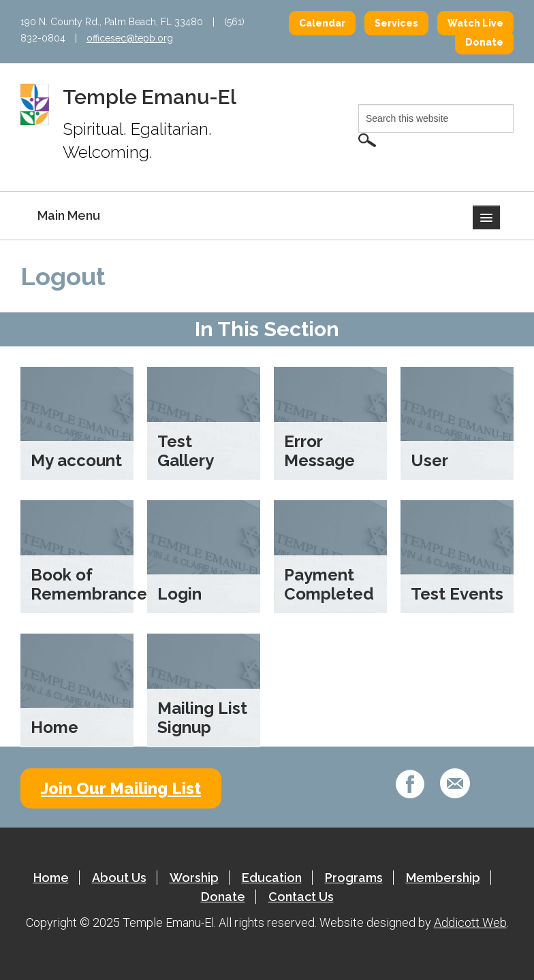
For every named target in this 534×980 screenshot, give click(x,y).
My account (76, 460)
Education (272, 878)
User (429, 460)
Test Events (457, 594)
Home (54, 727)
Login (179, 594)
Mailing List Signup (202, 718)
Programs (354, 878)
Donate (484, 42)
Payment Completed (329, 584)
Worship (194, 878)
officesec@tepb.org (130, 38)
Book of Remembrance (89, 584)
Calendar (322, 23)
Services (396, 23)
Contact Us (301, 897)
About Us (119, 878)
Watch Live (475, 23)
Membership (443, 878)
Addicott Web (470, 922)
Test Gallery (186, 451)
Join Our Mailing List (121, 788)
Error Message (319, 451)
